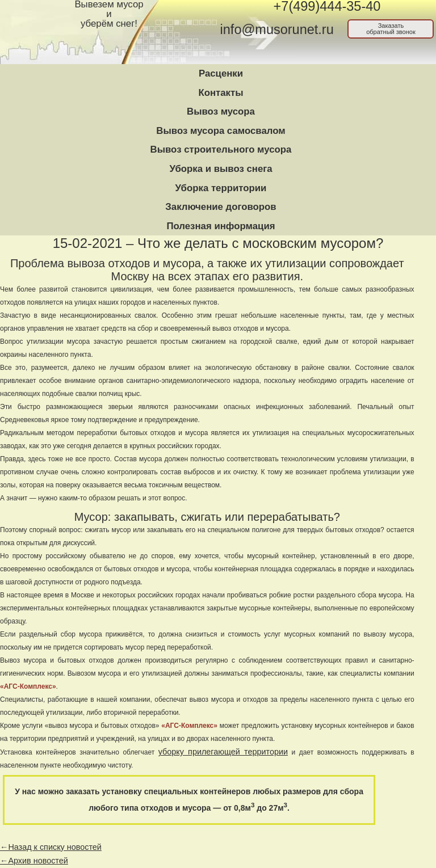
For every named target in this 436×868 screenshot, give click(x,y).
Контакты (221, 93)
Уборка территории (221, 188)
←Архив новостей (34, 861)
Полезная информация (221, 226)
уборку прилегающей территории (223, 752)
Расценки (221, 73)
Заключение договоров (221, 207)
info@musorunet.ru (277, 30)
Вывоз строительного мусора (221, 149)
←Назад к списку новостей (51, 847)
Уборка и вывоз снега (221, 169)
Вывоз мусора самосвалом (221, 131)
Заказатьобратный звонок (391, 29)
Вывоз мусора (221, 111)
